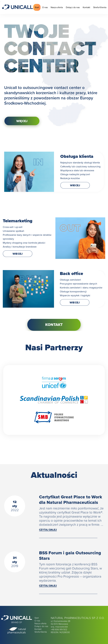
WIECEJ (75, 185)
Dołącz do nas (73, 7)
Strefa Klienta (100, 7)
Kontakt (86, 7)
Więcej (22, 121)
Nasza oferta (57, 7)
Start (37, 7)
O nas (45, 7)
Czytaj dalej (48, 530)
